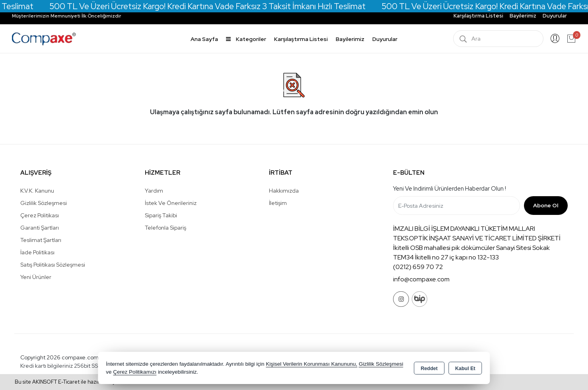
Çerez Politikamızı (135, 372)
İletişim (278, 203)
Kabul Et (465, 369)
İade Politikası (37, 252)
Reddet (429, 369)
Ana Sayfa (204, 39)
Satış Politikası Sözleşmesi (53, 265)
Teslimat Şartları (41, 240)
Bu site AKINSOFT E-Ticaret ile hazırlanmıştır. (68, 382)
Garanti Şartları (40, 228)
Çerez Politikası (40, 215)
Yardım (154, 191)
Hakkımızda (284, 191)
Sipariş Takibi (161, 215)
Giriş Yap (555, 39)
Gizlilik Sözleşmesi (44, 203)
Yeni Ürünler (36, 277)
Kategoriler (246, 39)
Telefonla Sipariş (165, 228)
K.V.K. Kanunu (37, 191)
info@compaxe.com (421, 279)
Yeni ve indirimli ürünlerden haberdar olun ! (450, 189)
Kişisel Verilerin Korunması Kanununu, (312, 364)
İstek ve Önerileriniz (171, 203)
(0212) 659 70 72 (418, 267)
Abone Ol (546, 205)
